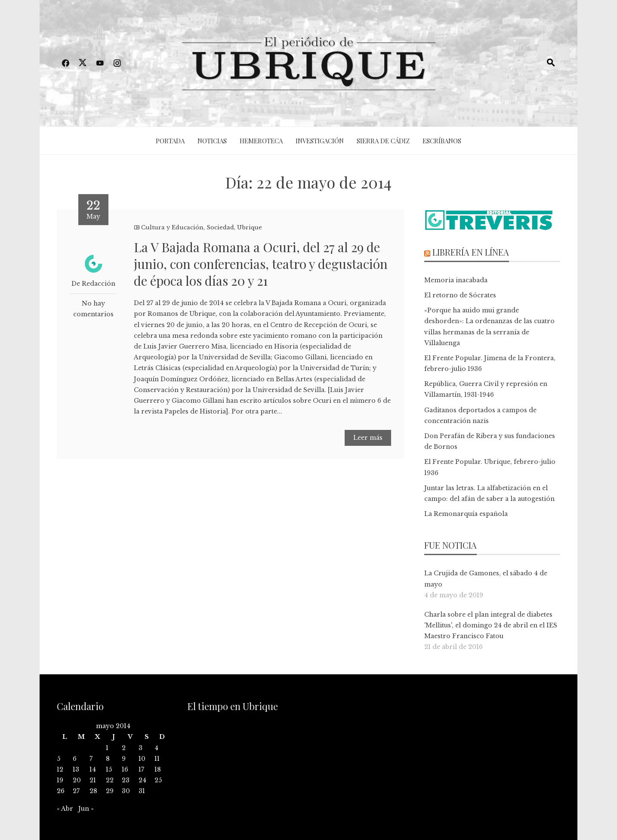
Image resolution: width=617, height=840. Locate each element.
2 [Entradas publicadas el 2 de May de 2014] (124, 748)
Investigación (320, 141)
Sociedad (220, 227)
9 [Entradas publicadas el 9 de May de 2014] (124, 759)
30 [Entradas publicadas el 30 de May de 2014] (126, 791)
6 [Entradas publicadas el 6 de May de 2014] (75, 759)
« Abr (65, 809)
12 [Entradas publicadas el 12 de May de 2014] (60, 769)
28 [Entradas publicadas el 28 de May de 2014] (93, 791)
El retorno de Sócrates (460, 295)
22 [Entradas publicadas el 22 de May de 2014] (110, 780)
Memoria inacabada (456, 280)
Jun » (86, 809)
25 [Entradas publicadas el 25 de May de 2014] (158, 780)
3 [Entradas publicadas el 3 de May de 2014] (140, 748)
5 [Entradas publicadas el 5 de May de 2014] (59, 759)
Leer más (368, 438)
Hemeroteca (261, 141)
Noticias (212, 141)
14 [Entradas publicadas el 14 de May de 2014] (93, 769)
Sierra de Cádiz (383, 141)
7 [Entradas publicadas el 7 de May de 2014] (91, 759)
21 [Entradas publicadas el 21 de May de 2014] (93, 780)
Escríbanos (442, 141)
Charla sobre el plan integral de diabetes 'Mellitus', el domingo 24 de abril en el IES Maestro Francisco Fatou (491, 625)
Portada (170, 141)
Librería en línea (471, 252)
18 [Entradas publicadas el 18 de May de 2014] (158, 769)
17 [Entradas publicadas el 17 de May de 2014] (141, 769)
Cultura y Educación (172, 227)
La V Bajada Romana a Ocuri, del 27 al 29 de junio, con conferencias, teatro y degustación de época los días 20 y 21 (261, 264)
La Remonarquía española (466, 514)
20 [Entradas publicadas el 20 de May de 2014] (77, 780)
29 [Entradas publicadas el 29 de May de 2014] (110, 791)
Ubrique (250, 227)
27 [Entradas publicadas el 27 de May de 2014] (76, 791)
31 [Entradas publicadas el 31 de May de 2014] (142, 791)
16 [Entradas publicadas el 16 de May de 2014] (125, 769)
